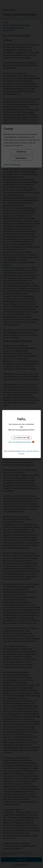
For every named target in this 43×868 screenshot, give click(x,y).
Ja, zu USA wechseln (22, 438)
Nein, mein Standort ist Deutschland (21, 442)
